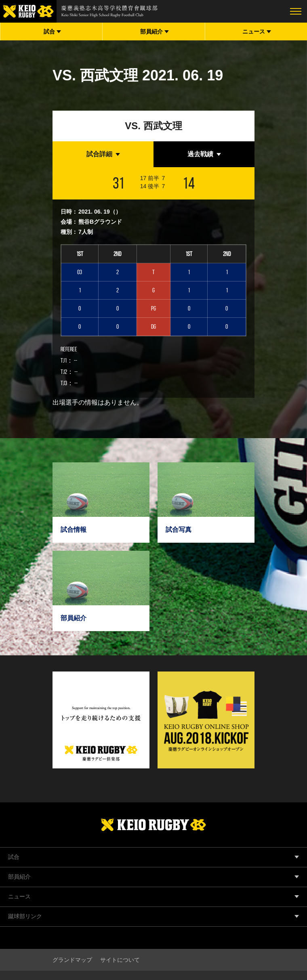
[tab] (103, 154)
